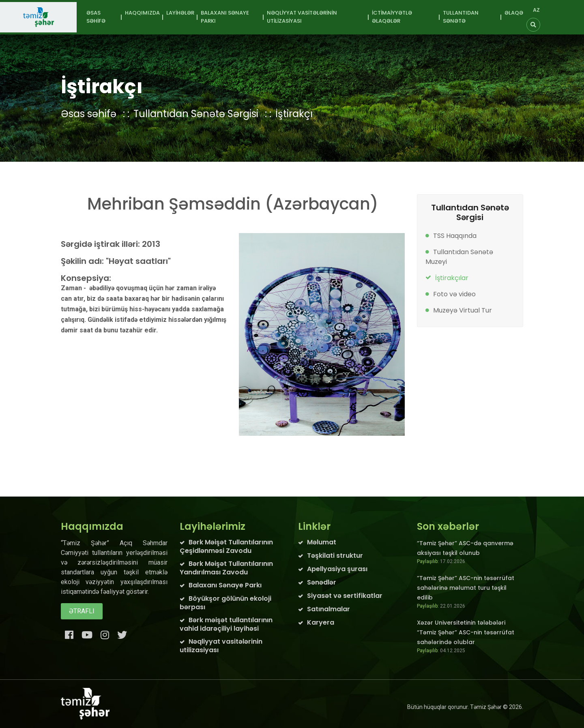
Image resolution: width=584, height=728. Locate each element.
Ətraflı (82, 611)
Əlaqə (514, 13)
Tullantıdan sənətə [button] (461, 17)
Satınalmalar (328, 609)
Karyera (321, 622)
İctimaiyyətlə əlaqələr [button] (392, 17)
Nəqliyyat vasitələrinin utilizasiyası (221, 646)
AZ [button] (536, 10)
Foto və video (454, 294)
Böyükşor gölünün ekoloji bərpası (225, 603)
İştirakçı (294, 114)
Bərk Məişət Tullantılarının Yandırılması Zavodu (226, 568)
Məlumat (322, 542)
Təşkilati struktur (335, 556)
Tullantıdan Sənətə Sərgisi (196, 114)
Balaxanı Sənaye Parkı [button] (225, 17)
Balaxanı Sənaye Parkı (225, 585)
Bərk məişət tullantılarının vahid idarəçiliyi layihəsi (226, 624)
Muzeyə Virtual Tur (463, 310)
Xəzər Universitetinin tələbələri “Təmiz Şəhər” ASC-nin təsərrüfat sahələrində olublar (466, 632)
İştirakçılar (452, 278)
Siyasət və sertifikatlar (345, 596)
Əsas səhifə (96, 17)
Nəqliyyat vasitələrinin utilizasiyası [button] (302, 17)
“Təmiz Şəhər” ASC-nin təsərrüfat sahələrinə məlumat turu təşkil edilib (466, 588)
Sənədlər (322, 582)
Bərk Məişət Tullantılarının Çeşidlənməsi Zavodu (226, 546)
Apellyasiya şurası (337, 569)
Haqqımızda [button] (142, 13)
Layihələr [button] (180, 13)
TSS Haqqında (455, 236)
